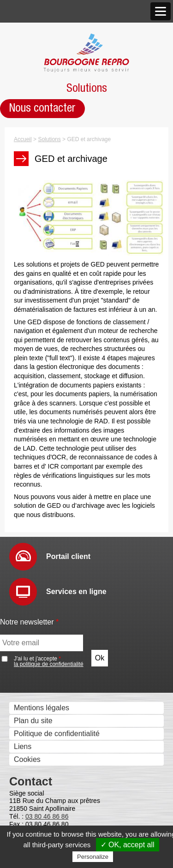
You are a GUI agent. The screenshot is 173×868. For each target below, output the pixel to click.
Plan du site (33, 721)
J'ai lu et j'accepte (49, 661)
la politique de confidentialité (49, 664)
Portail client (68, 556)
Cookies (27, 759)
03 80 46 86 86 (47, 816)
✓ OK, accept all (128, 845)
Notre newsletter (29, 622)
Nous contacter (42, 108)
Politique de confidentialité (57, 734)
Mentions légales (42, 708)
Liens (23, 746)
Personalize (93, 857)
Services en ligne (76, 592)
